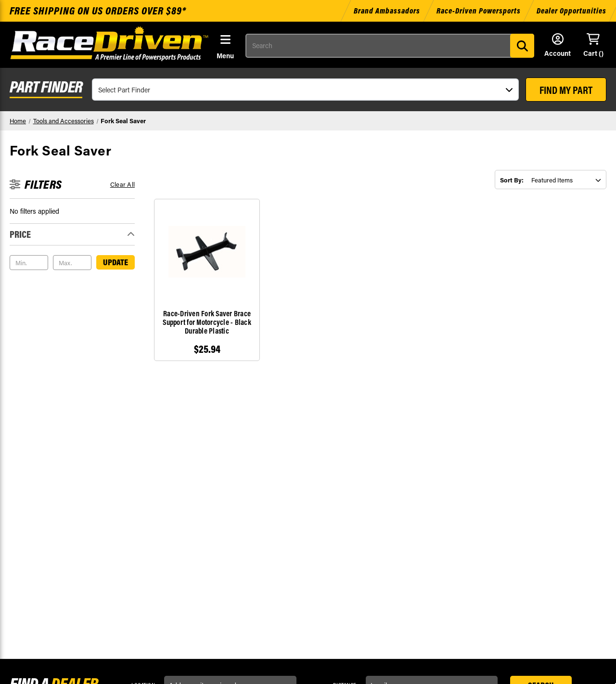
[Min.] (29, 263)
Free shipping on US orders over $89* (98, 11)
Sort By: (512, 180)
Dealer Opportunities (571, 11)
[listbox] (566, 180)
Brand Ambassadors (388, 11)
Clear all (122, 184)
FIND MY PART (566, 90)
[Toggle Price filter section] (72, 234)
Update (115, 262)
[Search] (522, 46)
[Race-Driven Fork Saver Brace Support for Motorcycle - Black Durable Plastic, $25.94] (207, 252)
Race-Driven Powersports (479, 11)
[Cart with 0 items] (593, 46)
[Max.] (72, 263)
